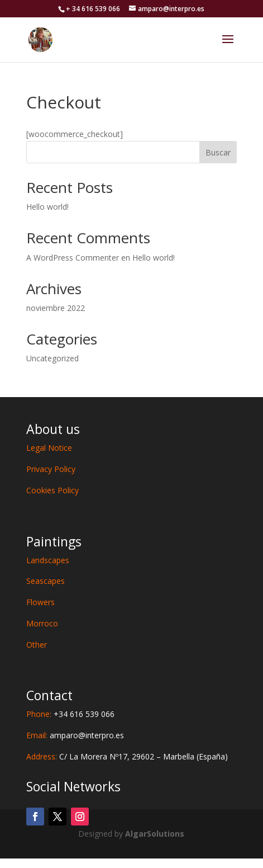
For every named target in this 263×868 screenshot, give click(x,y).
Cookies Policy (52, 490)
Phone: (70, 714)
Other (37, 645)
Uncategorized (52, 358)
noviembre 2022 (56, 308)
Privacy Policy (51, 469)
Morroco (42, 623)
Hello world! (47, 207)
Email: (75, 735)
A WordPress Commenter (73, 258)
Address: (127, 756)
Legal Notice (49, 448)
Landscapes (48, 560)
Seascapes (46, 581)
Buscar (218, 152)
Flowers (40, 602)
